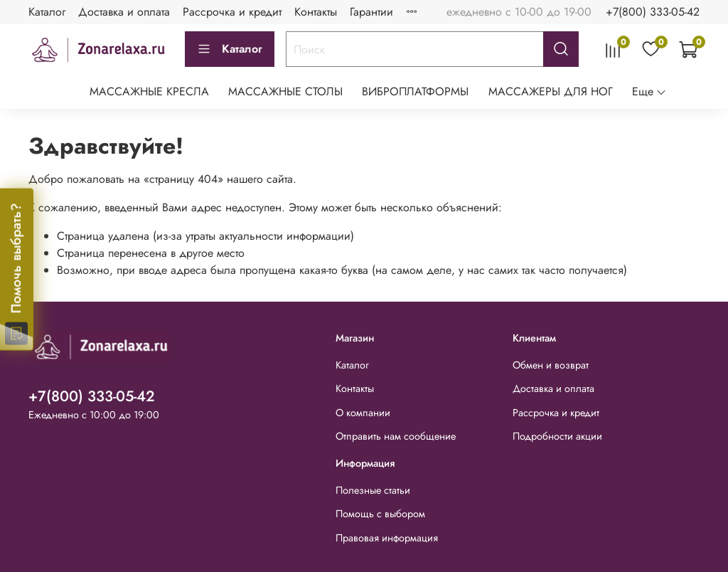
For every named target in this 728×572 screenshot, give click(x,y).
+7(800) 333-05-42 (653, 12)
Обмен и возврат (551, 365)
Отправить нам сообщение (396, 436)
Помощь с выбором (380, 514)
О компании (363, 413)
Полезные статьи (373, 490)
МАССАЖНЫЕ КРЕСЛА (149, 91)
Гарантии (371, 12)
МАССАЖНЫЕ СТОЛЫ (285, 91)
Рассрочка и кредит (232, 12)
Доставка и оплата (124, 12)
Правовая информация (387, 538)
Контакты (316, 12)
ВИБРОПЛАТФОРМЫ (415, 91)
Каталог (47, 12)
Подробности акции (557, 436)
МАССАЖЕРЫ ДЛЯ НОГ (551, 91)
